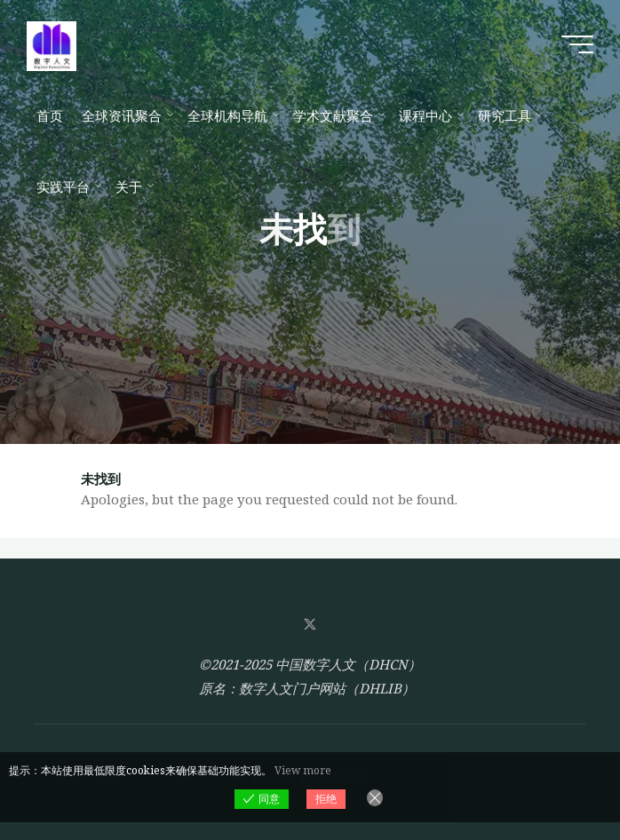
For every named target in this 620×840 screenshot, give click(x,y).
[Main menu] (577, 44)
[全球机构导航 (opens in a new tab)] (231, 115)
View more (303, 770)
